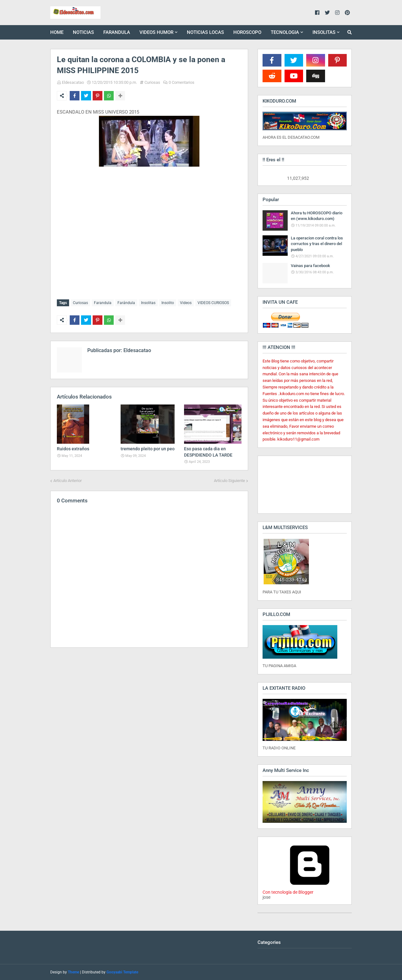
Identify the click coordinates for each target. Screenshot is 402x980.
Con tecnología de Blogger (310, 890)
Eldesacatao (73, 82)
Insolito (168, 303)
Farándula (126, 303)
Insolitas (148, 303)
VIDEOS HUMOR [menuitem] (156, 32)
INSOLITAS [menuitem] (324, 32)
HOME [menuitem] (57, 32)
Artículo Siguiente (229, 479)
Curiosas (152, 82)
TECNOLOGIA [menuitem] (285, 32)
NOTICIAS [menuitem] (83, 32)
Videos (186, 303)
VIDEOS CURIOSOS (213, 303)
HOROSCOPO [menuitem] (247, 32)
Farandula (103, 303)
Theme (73, 972)
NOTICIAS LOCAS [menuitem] (205, 32)
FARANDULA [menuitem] (117, 32)
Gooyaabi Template (122, 972)
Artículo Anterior (68, 479)
